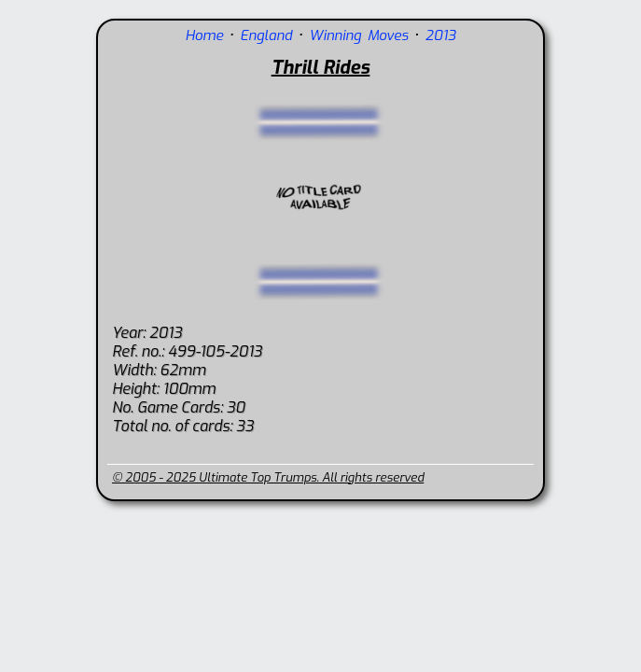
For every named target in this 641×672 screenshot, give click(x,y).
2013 (441, 35)
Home (204, 35)
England (266, 35)
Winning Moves (358, 35)
